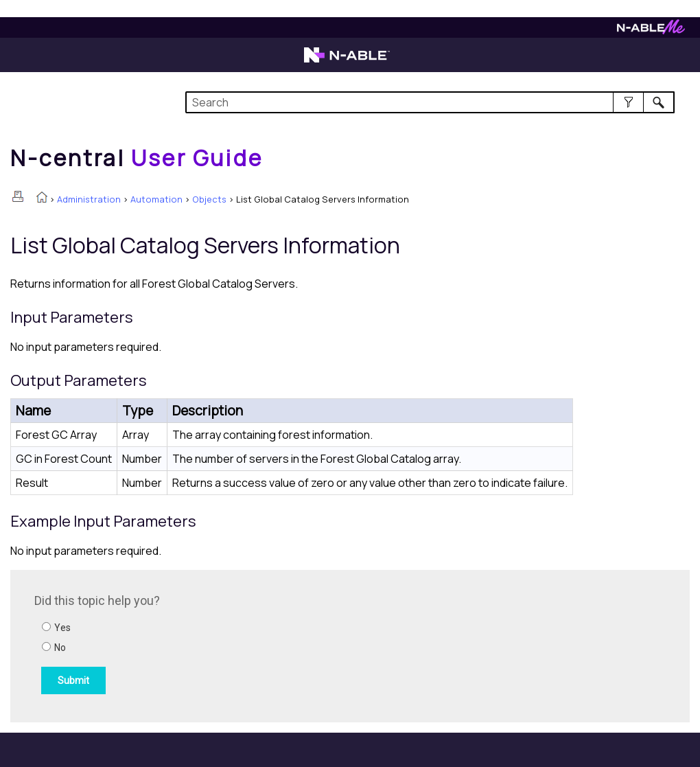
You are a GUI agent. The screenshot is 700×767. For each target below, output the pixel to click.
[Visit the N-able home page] (347, 61)
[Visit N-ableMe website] (651, 31)
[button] (628, 102)
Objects (209, 199)
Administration (89, 199)
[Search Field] (430, 102)
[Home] (137, 158)
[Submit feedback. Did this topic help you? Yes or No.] (220, 644)
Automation (156, 199)
